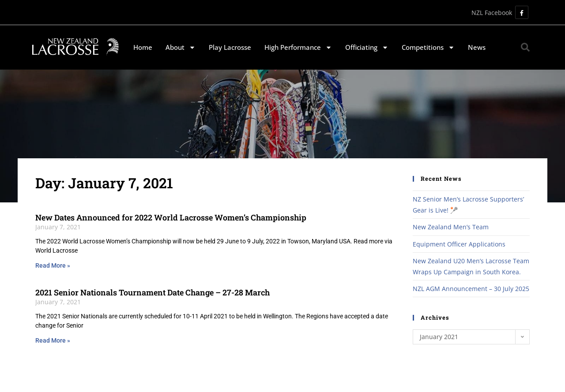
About (181, 47)
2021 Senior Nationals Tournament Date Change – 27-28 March (153, 292)
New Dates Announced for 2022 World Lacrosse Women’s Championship (171, 217)
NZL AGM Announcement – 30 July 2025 (471, 289)
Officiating (367, 47)
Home (143, 47)
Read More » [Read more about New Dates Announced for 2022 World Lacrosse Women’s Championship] (53, 265)
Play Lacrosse (230, 47)
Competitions (428, 47)
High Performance (298, 47)
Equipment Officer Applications (459, 244)
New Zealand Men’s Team (451, 227)
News (477, 47)
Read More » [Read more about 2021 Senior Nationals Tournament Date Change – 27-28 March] (53, 340)
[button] (525, 47)
